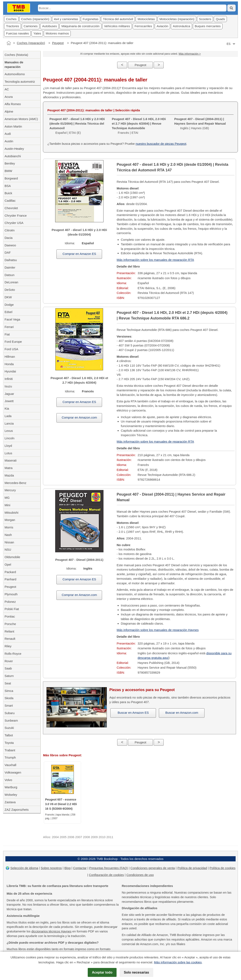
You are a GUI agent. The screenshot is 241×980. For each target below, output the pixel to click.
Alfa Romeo (13, 104)
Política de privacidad (192, 868)
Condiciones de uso (140, 875)
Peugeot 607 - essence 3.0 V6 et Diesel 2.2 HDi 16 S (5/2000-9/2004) (61, 804)
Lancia (9, 423)
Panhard (10, 579)
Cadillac (10, 201)
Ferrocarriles (143, 26)
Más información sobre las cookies (178, 962)
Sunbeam (11, 720)
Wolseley (11, 795)
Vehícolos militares (117, 26)
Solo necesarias (136, 972)
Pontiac (10, 616)
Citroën (10, 230)
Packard (10, 572)
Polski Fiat (12, 609)
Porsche (10, 624)
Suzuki (9, 728)
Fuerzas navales (17, 33)
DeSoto (10, 290)
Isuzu (8, 386)
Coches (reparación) (35, 19)
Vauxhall (10, 765)
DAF (8, 252)
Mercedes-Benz (15, 483)
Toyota (9, 743)
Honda (9, 364)
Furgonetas (91, 19)
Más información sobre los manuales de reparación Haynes (158, 630)
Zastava (10, 802)
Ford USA (11, 349)
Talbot (9, 735)
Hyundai (10, 371)
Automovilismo (15, 74)
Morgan (10, 520)
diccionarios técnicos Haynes (51, 931)
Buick (8, 193)
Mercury (10, 490)
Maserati (11, 460)
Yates (37, 33)
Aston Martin (13, 126)
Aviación (162, 26)
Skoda (9, 698)
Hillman (10, 357)
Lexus (9, 431)
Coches (11, 19)
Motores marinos (57, 33)
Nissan (9, 542)
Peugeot (58, 43)
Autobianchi (13, 156)
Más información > (190, 54)
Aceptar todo (102, 972)
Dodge (9, 305)
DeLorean (11, 282)
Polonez (10, 602)
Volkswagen (13, 772)
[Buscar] (231, 8)
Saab (8, 668)
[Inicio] (9, 43)
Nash (8, 535)
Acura (9, 97)
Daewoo (10, 245)
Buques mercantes (208, 26)
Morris (9, 527)
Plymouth (11, 594)
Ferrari (9, 327)
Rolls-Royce (13, 654)
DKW (8, 297)
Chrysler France (16, 216)
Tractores (13, 26)
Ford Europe (13, 342)
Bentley (10, 163)
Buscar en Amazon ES (133, 713)
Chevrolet (11, 208)
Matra (9, 468)
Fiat (7, 334)
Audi (8, 134)
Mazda (9, 475)
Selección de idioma (24, 868)
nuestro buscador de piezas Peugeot (161, 144)
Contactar (80, 868)
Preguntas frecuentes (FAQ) (109, 868)
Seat (8, 683)
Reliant (9, 631)
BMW (8, 171)
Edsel (9, 312)
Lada (8, 416)
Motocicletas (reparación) (177, 19)
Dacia (9, 238)
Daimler (10, 267)
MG (7, 498)
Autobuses (49, 26)
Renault (10, 639)
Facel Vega (12, 319)
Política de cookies (222, 868)
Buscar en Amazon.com (182, 713)
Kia (7, 408)
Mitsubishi (12, 513)
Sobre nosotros (51, 868)
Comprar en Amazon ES (79, 254)
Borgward (11, 178)
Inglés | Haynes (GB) (200, 123)
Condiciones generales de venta (153, 868)
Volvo (8, 780)
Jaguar (9, 394)
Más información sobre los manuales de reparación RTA (155, 260)
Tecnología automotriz (20, 82)
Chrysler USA (14, 223)
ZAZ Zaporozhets (17, 810)
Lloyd (8, 446)
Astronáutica (181, 26)
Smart (9, 706)
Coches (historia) (16, 55)
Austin (9, 141)
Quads (220, 19)
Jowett (9, 401)
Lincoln (10, 438)
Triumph (10, 757)
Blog (67, 868)
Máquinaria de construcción (80, 26)
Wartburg (11, 787)
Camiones (31, 26)
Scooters (205, 19)
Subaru (10, 713)
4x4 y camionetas (66, 19)
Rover (9, 661)
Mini (7, 505)
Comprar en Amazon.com (79, 417)
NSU (8, 550)
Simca (9, 691)
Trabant (10, 750)
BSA (8, 186)
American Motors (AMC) (21, 119)
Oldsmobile (12, 557)
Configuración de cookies (106, 875)
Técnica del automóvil (118, 19)
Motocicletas (146, 19)
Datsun (10, 275)
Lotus (8, 453)
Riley (8, 646)
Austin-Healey (14, 149)
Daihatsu (11, 260)
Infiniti (9, 379)
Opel (8, 564)
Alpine (9, 111)
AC (7, 89)
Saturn (9, 676)
